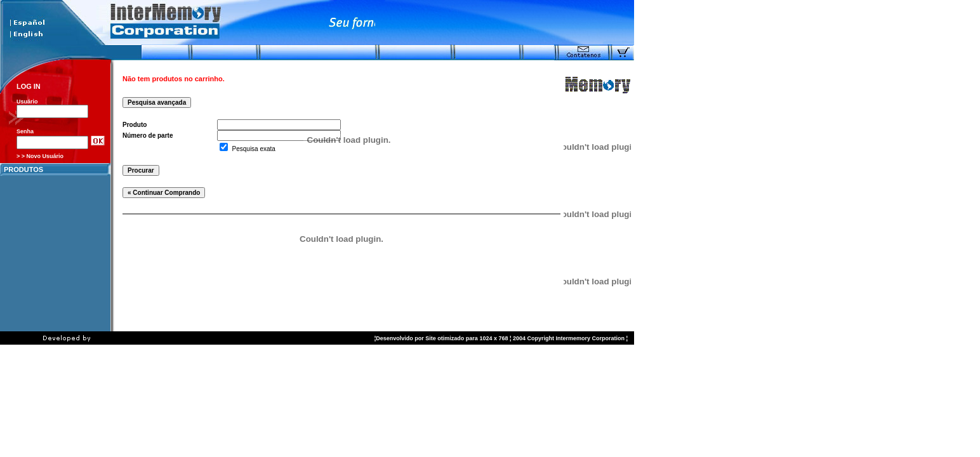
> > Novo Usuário (40, 156)
